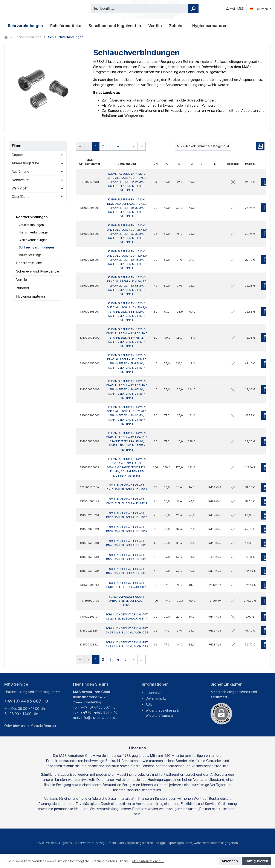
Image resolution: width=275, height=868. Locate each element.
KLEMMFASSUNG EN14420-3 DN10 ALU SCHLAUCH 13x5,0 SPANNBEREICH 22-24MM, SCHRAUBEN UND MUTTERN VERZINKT (127, 182)
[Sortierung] (203, 146)
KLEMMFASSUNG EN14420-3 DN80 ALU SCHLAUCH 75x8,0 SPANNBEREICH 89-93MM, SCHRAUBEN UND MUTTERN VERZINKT (127, 415)
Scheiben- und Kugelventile (38, 271)
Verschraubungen (31, 225)
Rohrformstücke (29, 263)
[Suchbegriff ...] (140, 8)
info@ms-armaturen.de (99, 718)
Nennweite (38, 180)
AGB (149, 704)
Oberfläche (38, 196)
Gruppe (38, 155)
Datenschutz (156, 698)
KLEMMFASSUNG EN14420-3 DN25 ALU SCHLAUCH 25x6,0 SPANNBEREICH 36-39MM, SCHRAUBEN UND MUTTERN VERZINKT (127, 234)
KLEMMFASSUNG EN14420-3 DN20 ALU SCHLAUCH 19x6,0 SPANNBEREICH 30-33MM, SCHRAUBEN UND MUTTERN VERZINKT (127, 208)
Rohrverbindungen (32, 217)
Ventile (21, 279)
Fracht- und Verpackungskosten (130, 843)
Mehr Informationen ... (148, 861)
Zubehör (23, 288)
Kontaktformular (43, 726)
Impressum (154, 692)
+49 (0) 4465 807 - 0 (26, 701)
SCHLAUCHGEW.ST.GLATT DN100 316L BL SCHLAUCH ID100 (127, 601)
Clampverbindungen (33, 240)
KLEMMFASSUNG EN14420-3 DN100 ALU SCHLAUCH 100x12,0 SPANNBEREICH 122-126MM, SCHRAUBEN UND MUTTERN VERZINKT (127, 467)
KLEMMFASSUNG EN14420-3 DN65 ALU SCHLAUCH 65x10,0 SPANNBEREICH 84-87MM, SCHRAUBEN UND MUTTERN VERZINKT (127, 389)
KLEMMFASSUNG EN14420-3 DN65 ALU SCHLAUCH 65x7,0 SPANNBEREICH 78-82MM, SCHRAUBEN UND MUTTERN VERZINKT (127, 364)
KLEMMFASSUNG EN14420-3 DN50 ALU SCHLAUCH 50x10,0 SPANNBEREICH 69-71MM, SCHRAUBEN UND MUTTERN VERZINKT (127, 338)
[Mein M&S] (235, 8)
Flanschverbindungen (34, 232)
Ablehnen (230, 861)
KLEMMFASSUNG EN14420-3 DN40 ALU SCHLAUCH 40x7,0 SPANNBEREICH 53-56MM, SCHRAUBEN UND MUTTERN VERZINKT (127, 286)
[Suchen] (193, 8)
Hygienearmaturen (31, 296)
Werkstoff (38, 188)
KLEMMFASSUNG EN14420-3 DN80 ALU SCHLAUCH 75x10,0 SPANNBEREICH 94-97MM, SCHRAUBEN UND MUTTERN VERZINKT (127, 441)
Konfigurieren (256, 861)
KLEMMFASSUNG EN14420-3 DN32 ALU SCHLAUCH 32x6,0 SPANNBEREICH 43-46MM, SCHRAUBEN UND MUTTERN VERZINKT (127, 260)
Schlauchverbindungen (36, 247)
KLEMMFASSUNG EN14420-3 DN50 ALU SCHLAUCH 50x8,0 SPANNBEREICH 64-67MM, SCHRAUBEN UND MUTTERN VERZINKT (127, 312)
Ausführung (38, 171)
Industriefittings (30, 255)
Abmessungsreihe (38, 163)
